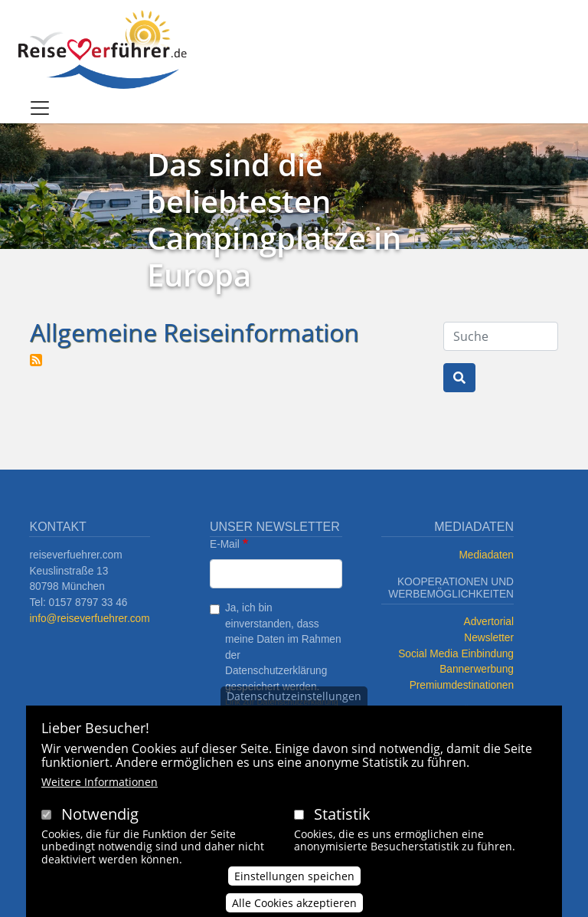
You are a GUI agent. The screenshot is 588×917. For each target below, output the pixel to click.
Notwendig (100, 814)
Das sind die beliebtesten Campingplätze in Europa (274, 219)
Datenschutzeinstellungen (294, 696)
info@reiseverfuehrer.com (89, 619)
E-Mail (225, 544)
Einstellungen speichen (294, 876)
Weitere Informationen (100, 782)
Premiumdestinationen (462, 685)
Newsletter (489, 638)
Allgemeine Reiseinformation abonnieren (36, 360)
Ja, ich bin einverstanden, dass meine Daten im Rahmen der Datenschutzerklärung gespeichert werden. (283, 647)
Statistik (342, 814)
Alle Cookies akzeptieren (294, 903)
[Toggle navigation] (40, 108)
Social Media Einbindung (456, 654)
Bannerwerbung (477, 669)
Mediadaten (486, 555)
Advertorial (489, 622)
